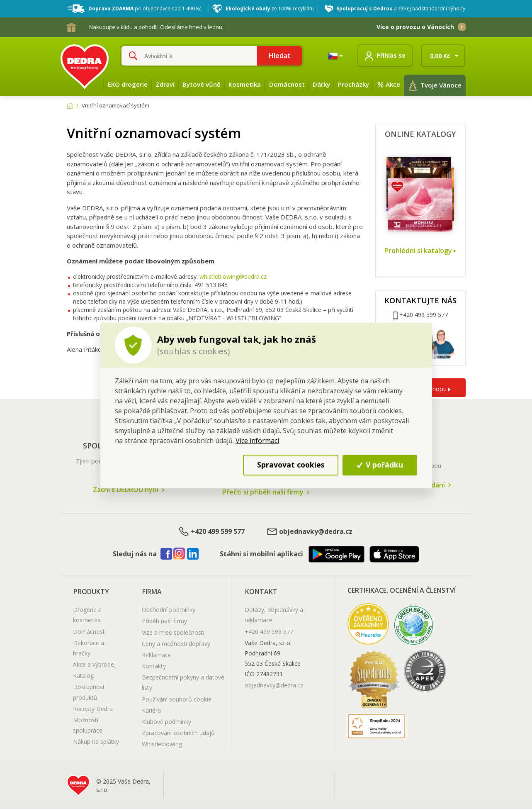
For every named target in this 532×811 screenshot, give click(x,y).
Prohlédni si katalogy (420, 251)
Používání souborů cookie (177, 699)
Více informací (257, 441)
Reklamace (157, 655)
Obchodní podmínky (169, 610)
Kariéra (151, 710)
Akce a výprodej (94, 664)
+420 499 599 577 (211, 532)
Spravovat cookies (291, 465)
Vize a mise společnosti (173, 632)
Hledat (280, 56)
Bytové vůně (202, 84)
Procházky (353, 84)
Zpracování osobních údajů (178, 733)
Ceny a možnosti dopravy (176, 644)
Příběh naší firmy (164, 621)
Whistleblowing (162, 744)
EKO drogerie (128, 84)
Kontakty (154, 666)
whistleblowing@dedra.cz (233, 276)
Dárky (321, 84)
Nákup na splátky (96, 742)
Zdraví (165, 84)
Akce (389, 84)
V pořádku (380, 465)
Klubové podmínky (166, 722)
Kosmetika (245, 84)
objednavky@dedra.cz (309, 532)
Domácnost (287, 84)
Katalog (83, 676)
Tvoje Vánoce (435, 85)
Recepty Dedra (93, 709)
